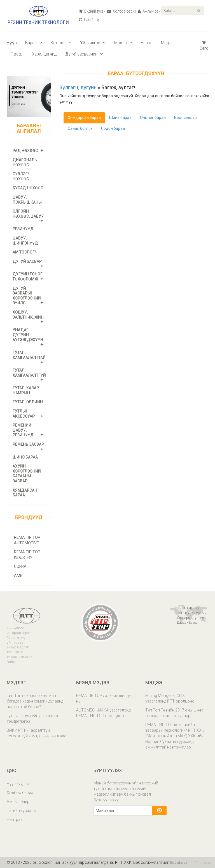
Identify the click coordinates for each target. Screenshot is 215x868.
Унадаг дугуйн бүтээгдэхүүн (28, 335)
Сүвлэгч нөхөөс (22, 176)
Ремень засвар (28, 444)
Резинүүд (23, 229)
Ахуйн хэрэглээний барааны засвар (27, 474)
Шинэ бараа (25, 457)
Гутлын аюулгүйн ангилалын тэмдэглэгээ (33, 719)
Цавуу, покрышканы (27, 200)
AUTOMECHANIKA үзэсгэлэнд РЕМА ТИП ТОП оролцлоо (103, 713)
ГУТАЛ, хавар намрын (26, 390)
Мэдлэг (168, 43)
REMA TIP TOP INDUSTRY (27, 555)
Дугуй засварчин (84, 54)
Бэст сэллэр (187, 118)
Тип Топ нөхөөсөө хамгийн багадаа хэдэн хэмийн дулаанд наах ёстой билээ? (35, 701)
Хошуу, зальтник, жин (28, 315)
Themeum (203, 862)
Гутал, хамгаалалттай (29, 355)
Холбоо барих (122, 11)
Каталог (61, 43)
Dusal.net (178, 862)
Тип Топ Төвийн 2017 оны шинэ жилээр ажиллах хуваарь (174, 713)
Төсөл (17, 54)
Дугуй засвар (27, 261)
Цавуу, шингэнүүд (25, 241)
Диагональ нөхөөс (25, 162)
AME (18, 575)
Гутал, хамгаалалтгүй (29, 373)
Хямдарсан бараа (84, 118)
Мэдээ (123, 43)
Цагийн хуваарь (94, 20)
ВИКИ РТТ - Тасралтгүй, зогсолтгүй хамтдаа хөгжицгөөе (36, 733)
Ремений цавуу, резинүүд (23, 430)
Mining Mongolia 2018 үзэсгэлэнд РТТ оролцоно (170, 698)
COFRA (20, 567)
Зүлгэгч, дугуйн (79, 87)
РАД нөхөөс (25, 151)
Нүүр (12, 43)
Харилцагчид (44, 54)
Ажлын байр (150, 11)
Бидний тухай (92, 11)
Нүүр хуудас (18, 784)
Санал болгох (80, 129)
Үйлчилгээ (93, 43)
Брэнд (147, 43)
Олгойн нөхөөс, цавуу (28, 214)
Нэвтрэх (15, 819)
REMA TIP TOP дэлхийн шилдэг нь (104, 698)
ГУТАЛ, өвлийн (28, 402)
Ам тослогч (25, 252)
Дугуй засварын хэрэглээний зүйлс (27, 296)
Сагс (204, 46)
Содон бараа (114, 129)
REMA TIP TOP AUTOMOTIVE (27, 540)
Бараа (34, 43)
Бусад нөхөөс (28, 188)
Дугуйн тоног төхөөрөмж (28, 277)
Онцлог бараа (154, 118)
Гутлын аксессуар (24, 414)
